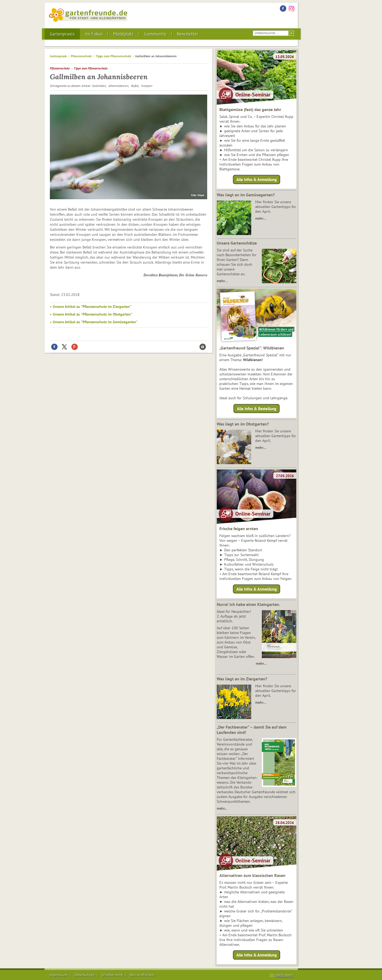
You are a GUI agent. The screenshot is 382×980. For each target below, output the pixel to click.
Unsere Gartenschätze (237, 243)
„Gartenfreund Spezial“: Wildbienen (252, 348)
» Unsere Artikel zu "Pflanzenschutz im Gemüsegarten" (94, 322)
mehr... (222, 808)
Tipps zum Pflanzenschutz (114, 56)
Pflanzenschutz (81, 56)
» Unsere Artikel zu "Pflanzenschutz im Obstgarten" (91, 314)
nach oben (284, 975)
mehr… (261, 218)
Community (155, 34)
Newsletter (188, 34)
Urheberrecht (112, 975)
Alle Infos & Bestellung (257, 408)
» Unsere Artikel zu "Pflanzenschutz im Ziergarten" (91, 307)
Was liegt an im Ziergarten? (242, 679)
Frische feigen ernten (239, 529)
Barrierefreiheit (142, 975)
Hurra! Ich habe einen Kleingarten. (248, 604)
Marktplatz (123, 34)
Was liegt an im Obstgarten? (243, 424)
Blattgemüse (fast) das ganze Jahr (250, 109)
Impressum (59, 975)
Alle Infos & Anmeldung (257, 179)
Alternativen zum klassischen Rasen (252, 875)
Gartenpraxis (62, 34)
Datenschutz (84, 975)
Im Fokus (94, 34)
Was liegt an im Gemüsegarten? (246, 195)
